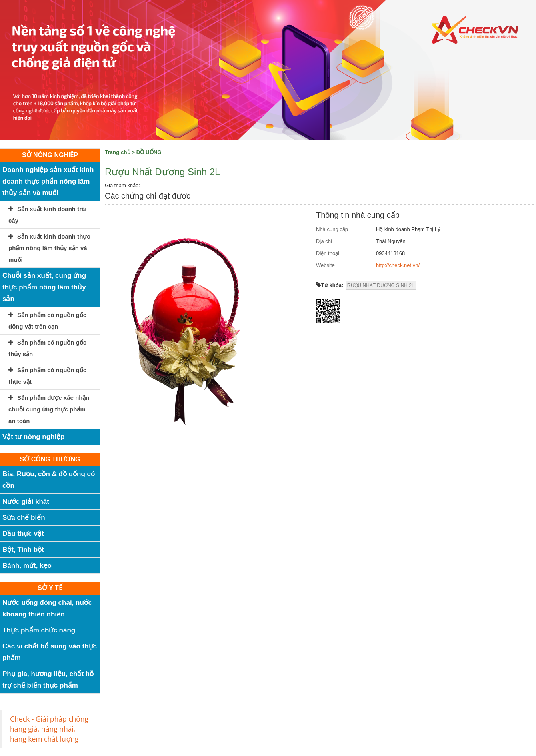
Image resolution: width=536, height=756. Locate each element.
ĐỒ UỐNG (149, 152)
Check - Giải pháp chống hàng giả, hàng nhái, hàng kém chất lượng (49, 729)
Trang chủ (118, 152)
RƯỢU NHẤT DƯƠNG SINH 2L (381, 285)
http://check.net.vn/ (398, 265)
